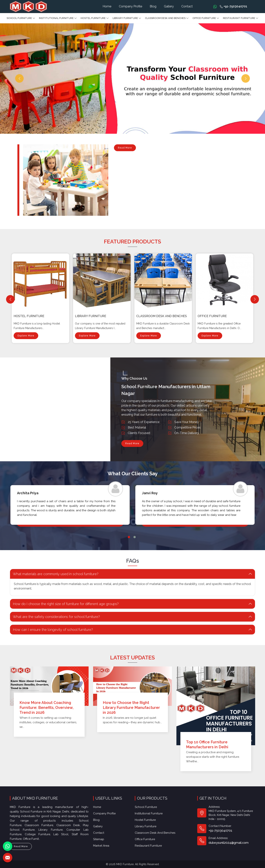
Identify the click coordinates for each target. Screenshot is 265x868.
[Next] (255, 299)
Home (107, 6)
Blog (153, 6)
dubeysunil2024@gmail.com (228, 838)
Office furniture (206, 18)
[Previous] (10, 299)
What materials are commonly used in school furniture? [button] (51, 574)
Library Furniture (127, 18)
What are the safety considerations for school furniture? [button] (51, 617)
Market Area (102, 844)
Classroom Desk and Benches (167, 18)
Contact (187, 6)
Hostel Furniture (95, 18)
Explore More (26, 327)
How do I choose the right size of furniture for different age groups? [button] (61, 604)
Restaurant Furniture (241, 18)
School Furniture (21, 18)
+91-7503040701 (233, 6)
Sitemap (99, 838)
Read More (125, 149)
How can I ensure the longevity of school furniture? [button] (48, 630)
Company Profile (131, 6)
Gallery (169, 6)
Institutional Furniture (58, 18)
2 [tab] (135, 547)
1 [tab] (129, 547)
